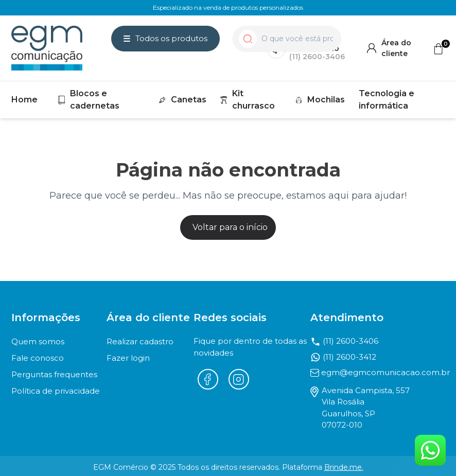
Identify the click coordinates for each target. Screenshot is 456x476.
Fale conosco (38, 358)
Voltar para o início (230, 227)
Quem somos (38, 341)
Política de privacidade (56, 391)
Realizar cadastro (140, 341)
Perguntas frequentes (54, 374)
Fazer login (128, 358)
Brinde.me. (344, 467)
